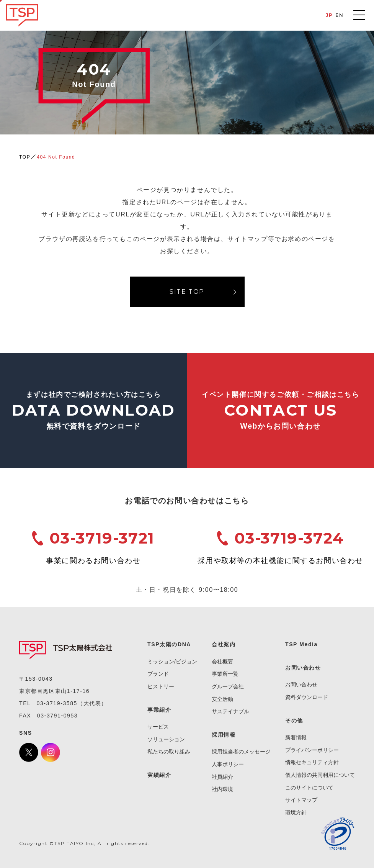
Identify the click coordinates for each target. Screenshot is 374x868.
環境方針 (296, 812)
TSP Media (301, 644)
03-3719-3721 (102, 538)
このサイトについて (309, 788)
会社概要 (222, 662)
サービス (158, 727)
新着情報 (296, 737)
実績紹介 (159, 775)
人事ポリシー (228, 764)
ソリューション (166, 739)
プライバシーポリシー (312, 750)
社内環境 (222, 789)
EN (339, 15)
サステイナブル (230, 711)
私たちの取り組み (169, 752)
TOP (25, 157)
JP (329, 15)
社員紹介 (222, 777)
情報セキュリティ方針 (312, 762)
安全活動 (222, 699)
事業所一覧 (225, 674)
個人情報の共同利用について (320, 775)
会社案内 (224, 644)
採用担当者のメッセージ (241, 752)
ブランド (158, 674)
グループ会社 (228, 686)
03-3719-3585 (57, 703)
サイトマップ (301, 800)
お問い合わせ (301, 685)
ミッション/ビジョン (172, 662)
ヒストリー (161, 686)
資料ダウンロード (307, 697)
